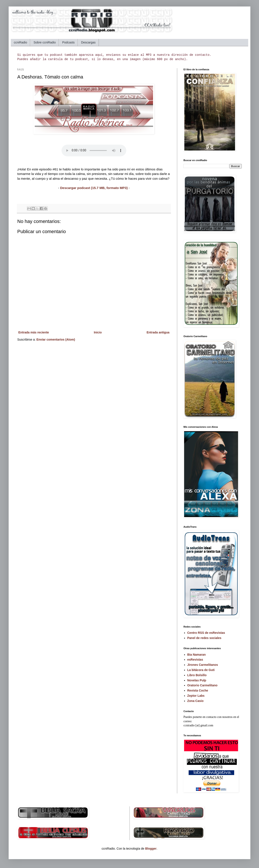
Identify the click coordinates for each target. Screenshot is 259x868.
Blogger (151, 849)
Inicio (98, 332)
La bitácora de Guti (201, 670)
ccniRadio (20, 42)
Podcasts (68, 42)
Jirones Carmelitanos (203, 665)
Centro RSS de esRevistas (206, 633)
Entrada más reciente (34, 332)
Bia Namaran (197, 655)
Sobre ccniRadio (45, 42)
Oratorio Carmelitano (202, 685)
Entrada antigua (158, 332)
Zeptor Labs (196, 696)
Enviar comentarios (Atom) (56, 340)
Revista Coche (198, 690)
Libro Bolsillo (197, 675)
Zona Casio (195, 701)
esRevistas (195, 660)
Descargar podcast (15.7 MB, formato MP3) (94, 188)
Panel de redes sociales (204, 638)
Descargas (88, 42)
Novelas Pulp (197, 680)
